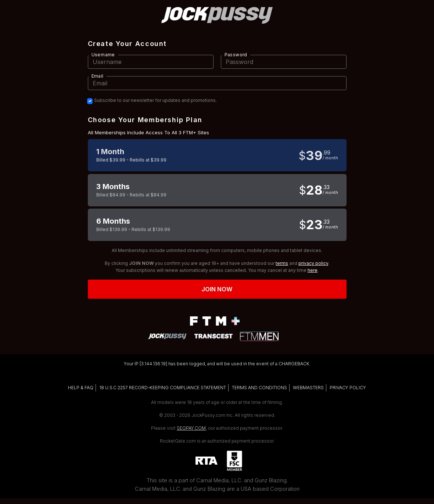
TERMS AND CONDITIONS (259, 388)
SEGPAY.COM (191, 428)
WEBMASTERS (308, 388)
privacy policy (313, 263)
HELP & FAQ (81, 388)
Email (98, 76)
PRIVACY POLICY (348, 388)
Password (236, 55)
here (313, 270)
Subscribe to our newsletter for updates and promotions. (155, 100)
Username (103, 55)
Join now (217, 289)
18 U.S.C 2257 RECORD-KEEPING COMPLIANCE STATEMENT (163, 388)
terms (282, 263)
